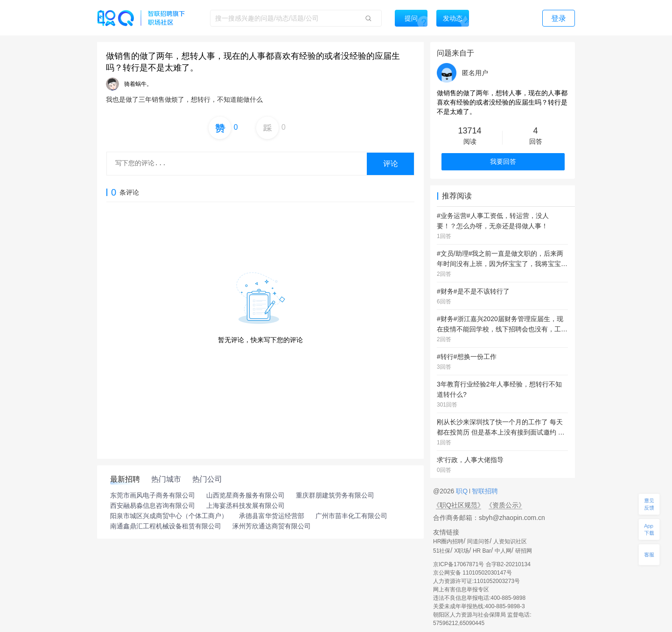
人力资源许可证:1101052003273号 (476, 581)
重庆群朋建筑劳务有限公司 (335, 495)
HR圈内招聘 (448, 541)
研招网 (524, 551)
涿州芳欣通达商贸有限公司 (272, 526)
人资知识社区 (510, 541)
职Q (463, 491)
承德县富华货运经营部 (272, 516)
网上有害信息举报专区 (461, 590)
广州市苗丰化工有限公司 (351, 516)
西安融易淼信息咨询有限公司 (153, 506)
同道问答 (478, 541)
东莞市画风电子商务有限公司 (153, 495)
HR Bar (482, 551)
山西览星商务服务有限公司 (245, 495)
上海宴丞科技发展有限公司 (245, 506)
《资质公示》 (505, 505)
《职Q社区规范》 (458, 505)
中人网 (503, 551)
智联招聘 (484, 491)
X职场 (462, 551)
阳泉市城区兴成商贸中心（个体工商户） (169, 516)
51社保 (442, 551)
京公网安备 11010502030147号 (472, 573)
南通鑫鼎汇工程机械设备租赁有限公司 (166, 526)
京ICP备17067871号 (458, 564)
